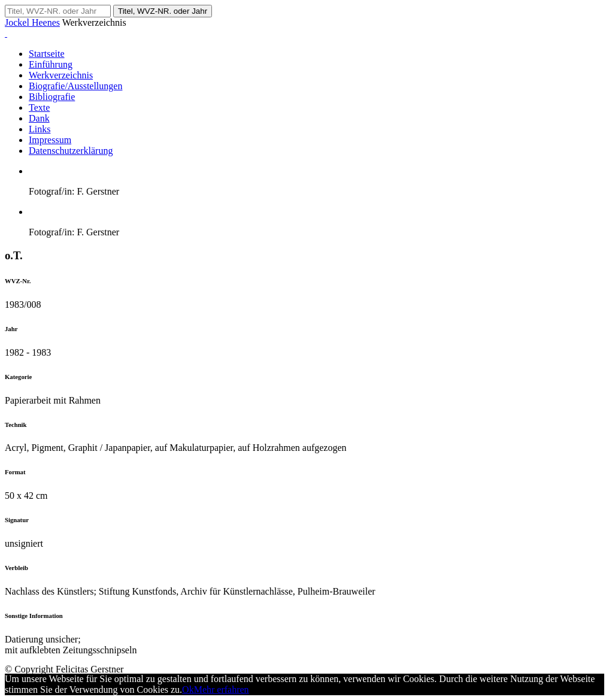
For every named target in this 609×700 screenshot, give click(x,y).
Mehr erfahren (222, 690)
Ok (188, 690)
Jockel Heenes (32, 22)
